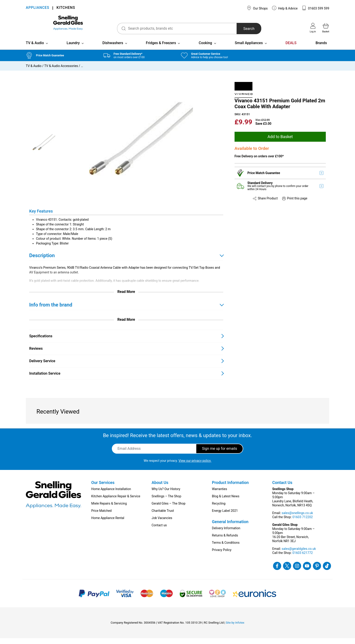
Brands (321, 49)
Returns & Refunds (225, 541)
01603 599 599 (315, 8)
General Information (230, 528)
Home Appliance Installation (111, 495)
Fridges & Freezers (161, 49)
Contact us (159, 531)
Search (236, 29)
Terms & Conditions (226, 548)
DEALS (291, 49)
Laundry (73, 49)
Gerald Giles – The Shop (169, 509)
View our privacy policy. (195, 467)
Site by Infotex (235, 628)
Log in (313, 28)
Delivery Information (226, 534)
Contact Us (282, 488)
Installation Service (45, 379)
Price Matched (101, 517)
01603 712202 (302, 523)
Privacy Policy (222, 556)
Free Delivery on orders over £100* (259, 162)
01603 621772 (302, 559)
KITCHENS (66, 8)
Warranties (219, 495)
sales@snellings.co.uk (297, 519)
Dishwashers (113, 49)
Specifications (41, 342)
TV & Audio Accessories (61, 72)
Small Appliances (249, 49)
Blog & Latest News (226, 502)
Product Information (230, 488)
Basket (326, 28)
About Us (160, 488)
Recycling (219, 509)
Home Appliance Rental (108, 524)
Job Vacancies (162, 524)
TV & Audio (35, 49)
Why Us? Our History (166, 495)
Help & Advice (285, 8)
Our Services (103, 488)
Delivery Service (42, 367)
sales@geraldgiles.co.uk (299, 555)
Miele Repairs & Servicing (109, 509)
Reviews (36, 354)
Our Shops (257, 8)
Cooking (205, 49)
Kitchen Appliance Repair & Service (116, 502)
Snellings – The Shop (167, 502)
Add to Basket (280, 142)
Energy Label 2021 (225, 517)
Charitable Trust (163, 517)
